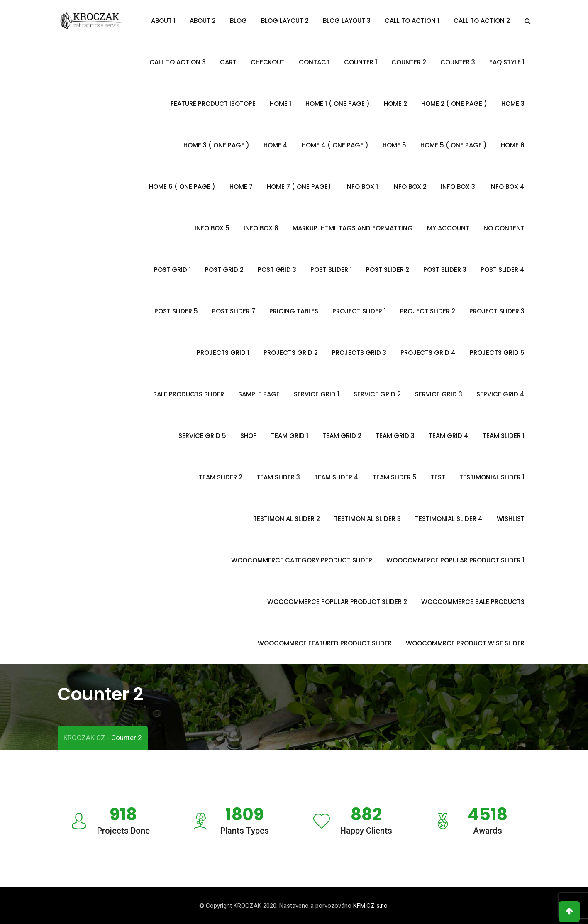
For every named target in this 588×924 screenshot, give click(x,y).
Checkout (268, 62)
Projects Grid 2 (291, 353)
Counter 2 (409, 62)
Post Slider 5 (176, 311)
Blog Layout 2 (285, 21)
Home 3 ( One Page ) (216, 145)
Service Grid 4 (500, 394)
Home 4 (276, 145)
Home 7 (241, 187)
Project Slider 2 (428, 311)
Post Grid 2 (224, 270)
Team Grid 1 (290, 436)
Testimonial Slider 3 (367, 519)
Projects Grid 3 (359, 353)
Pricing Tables (294, 311)
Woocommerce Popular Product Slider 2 (337, 602)
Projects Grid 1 (223, 353)
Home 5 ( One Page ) (454, 145)
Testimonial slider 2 (287, 519)
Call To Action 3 (178, 62)
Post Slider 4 (503, 270)
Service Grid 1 (317, 394)
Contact (314, 62)
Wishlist (511, 519)
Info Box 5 (212, 228)
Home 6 (513, 145)
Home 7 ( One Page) (299, 187)
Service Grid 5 (202, 436)
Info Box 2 (409, 187)
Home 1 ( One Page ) (338, 104)
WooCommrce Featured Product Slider (325, 643)
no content (504, 228)
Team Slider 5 (395, 477)
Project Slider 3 (497, 311)
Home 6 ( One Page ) (182, 187)
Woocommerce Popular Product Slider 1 (455, 560)
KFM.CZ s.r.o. (371, 906)
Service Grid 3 (439, 394)
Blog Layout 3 (347, 21)
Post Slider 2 (388, 270)
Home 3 (513, 104)
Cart (228, 62)
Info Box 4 (507, 187)
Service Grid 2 (377, 394)
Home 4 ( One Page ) (335, 145)
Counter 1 (361, 62)
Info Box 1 (362, 187)
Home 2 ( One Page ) (454, 104)
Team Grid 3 (395, 436)
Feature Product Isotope (213, 104)
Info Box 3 (458, 187)
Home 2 (395, 104)
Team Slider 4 (336, 477)
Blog (238, 21)
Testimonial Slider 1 (492, 477)
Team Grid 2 (342, 436)
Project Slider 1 (359, 311)
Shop (249, 436)
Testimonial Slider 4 (449, 519)
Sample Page (259, 394)
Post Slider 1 (331, 270)
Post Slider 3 (445, 270)
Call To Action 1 (412, 21)
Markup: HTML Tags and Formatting (353, 228)
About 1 (163, 21)
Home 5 (394, 145)
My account (448, 228)
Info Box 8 (261, 228)
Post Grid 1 (172, 270)
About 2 (203, 21)
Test (438, 477)
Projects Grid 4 (428, 353)
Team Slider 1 (504, 436)
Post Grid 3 (277, 270)
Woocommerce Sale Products (473, 602)
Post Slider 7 (234, 311)
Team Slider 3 (278, 477)
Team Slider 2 (221, 477)
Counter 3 (458, 62)
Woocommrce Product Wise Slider (465, 643)
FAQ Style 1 (507, 62)
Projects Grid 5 (497, 353)
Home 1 (281, 104)
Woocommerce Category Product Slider (302, 560)
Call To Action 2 (482, 21)
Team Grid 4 (449, 436)
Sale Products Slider (189, 394)
